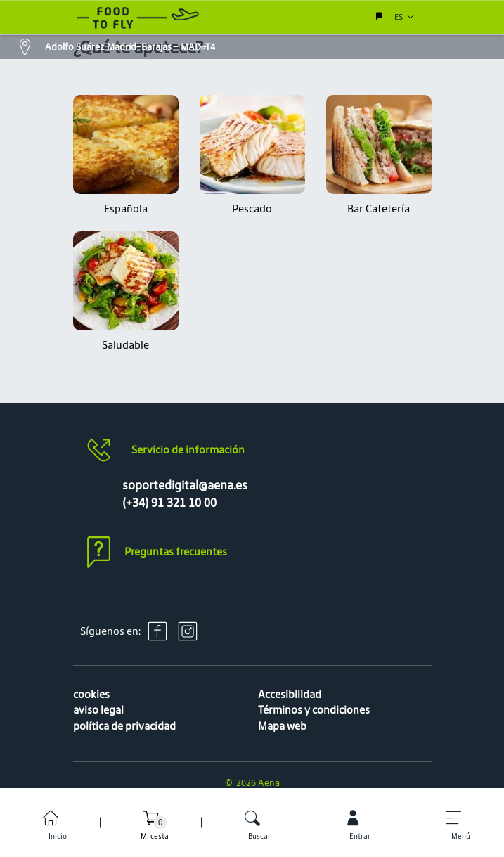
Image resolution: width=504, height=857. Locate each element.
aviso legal (98, 710)
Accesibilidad (290, 694)
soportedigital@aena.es (185, 485)
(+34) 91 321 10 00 (169, 503)
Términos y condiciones (314, 710)
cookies (91, 694)
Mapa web (282, 726)
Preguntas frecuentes (176, 552)
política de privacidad (124, 726)
